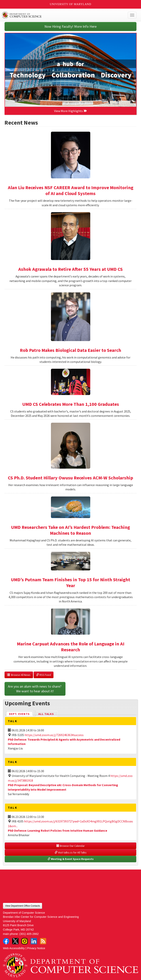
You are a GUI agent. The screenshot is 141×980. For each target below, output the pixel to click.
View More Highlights (71, 111)
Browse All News (19, 675)
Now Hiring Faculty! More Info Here (70, 26)
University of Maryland (70, 4)
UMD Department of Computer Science (57, 15)
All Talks (46, 714)
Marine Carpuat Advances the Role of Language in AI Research (71, 647)
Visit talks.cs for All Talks (71, 852)
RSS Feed (44, 675)
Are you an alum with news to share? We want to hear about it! (35, 689)
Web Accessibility (14, 948)
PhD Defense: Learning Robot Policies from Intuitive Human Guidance (58, 830)
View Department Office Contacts (23, 906)
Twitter (15, 941)
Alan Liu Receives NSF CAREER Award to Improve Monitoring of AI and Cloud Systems (71, 190)
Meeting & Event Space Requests (71, 859)
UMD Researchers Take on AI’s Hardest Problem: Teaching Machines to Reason (70, 530)
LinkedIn (34, 941)
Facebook (6, 941)
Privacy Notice (36, 948)
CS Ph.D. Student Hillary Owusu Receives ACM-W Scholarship (70, 478)
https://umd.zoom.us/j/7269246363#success (54, 735)
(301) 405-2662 (29, 934)
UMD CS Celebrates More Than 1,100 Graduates (71, 404)
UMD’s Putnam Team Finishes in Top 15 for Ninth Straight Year (70, 583)
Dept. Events (21, 714)
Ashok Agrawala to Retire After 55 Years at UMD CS (70, 269)
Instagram (25, 941)
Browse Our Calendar (71, 846)
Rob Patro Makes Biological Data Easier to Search (70, 350)
